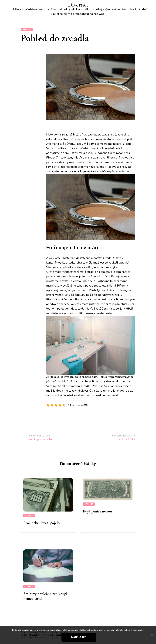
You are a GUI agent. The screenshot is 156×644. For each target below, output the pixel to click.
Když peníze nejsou (97, 511)
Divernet (78, 5)
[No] (152, 635)
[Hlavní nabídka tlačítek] (4, 9)
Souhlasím (79, 637)
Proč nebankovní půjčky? (42, 523)
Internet (27, 30)
